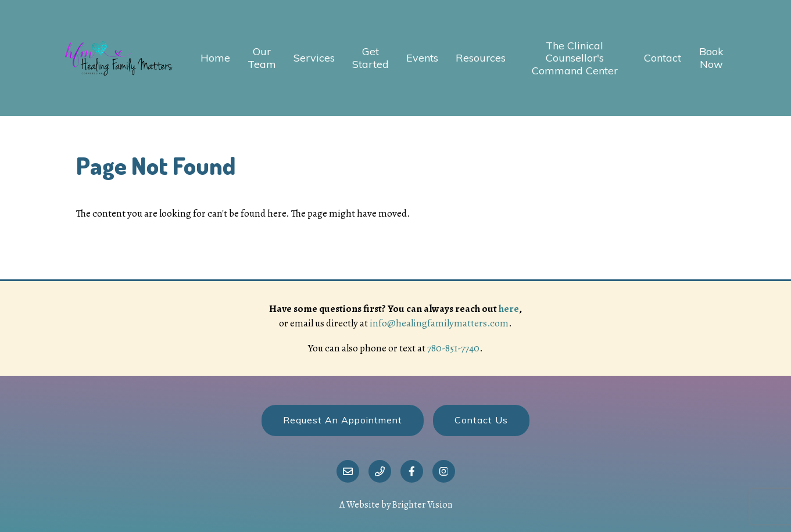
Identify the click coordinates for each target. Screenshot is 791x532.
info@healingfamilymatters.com (439, 323)
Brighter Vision (422, 505)
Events (422, 58)
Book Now (711, 58)
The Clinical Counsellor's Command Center (575, 58)
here (509, 309)
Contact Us (481, 420)
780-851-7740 (453, 348)
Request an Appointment (343, 420)
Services (314, 58)
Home (215, 58)
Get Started (371, 58)
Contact (663, 58)
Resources (481, 58)
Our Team (262, 58)
